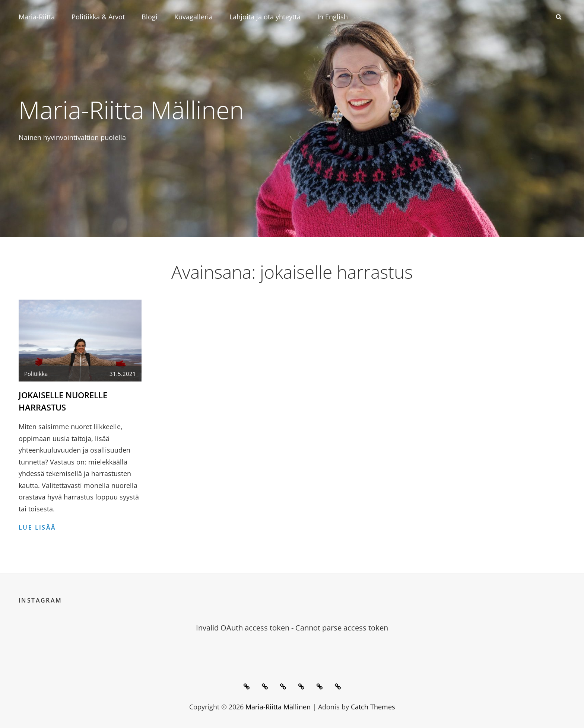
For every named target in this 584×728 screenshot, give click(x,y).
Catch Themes (373, 707)
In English (333, 17)
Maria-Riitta (37, 17)
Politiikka (36, 374)
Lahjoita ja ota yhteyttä (265, 17)
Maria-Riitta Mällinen (131, 109)
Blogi (150, 17)
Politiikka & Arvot (98, 17)
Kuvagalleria (193, 17)
